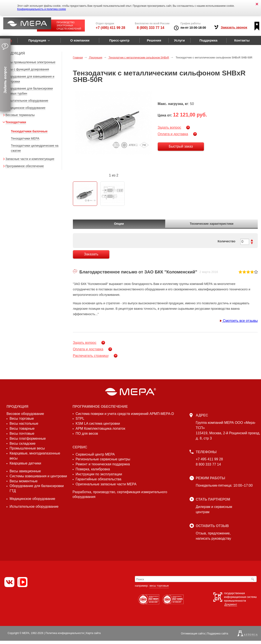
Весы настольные (24, 424)
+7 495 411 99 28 (209, 459)
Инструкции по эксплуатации (99, 474)
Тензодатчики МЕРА (25, 138)
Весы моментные (24, 481)
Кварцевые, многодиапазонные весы (35, 456)
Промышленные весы (27, 448)
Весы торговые (22, 419)
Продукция (37, 40)
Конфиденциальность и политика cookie (42, 9)
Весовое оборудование (25, 414)
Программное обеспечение (25, 166)
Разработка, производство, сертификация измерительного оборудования (120, 494)
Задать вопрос (169, 127)
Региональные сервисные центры (103, 459)
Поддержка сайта (218, 634)
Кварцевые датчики (25, 463)
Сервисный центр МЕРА (95, 454)
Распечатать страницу (91, 356)
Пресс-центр (119, 40)
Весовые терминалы (20, 115)
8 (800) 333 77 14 (151, 28)
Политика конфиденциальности (65, 633)
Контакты (242, 40)
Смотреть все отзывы (239, 321)
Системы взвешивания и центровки (38, 476)
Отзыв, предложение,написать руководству (213, 536)
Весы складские (23, 443)
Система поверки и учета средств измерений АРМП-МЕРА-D (125, 414)
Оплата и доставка (173, 134)
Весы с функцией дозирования (27, 69)
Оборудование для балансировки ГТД (37, 488)
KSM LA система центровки (98, 424)
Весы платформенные (28, 438)
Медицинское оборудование (25, 108)
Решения (154, 40)
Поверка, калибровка (93, 469)
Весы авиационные (25, 471)
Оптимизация (193, 634)
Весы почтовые (22, 433)
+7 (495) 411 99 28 (110, 28)
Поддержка (208, 40)
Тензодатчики (16, 122)
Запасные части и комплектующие (30, 159)
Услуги (179, 40)
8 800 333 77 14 (208, 464)
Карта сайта (93, 633)
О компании (80, 40)
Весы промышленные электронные (30, 62)
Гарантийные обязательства (99, 479)
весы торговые (159, 586)
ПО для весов (87, 433)
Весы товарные (22, 429)
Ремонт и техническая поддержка (103, 464)
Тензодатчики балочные (29, 131)
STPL (80, 419)
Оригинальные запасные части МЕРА (106, 484)
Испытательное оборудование (27, 101)
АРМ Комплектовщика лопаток (100, 429)
